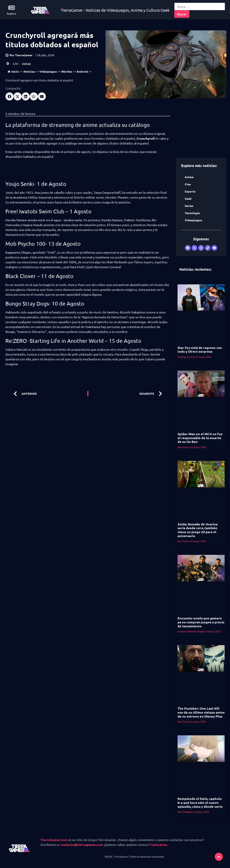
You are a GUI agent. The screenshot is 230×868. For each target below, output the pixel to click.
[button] (9, 96)
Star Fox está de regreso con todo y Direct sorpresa (200, 350)
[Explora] (12, 8)
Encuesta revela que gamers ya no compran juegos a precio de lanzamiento (201, 622)
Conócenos (158, 845)
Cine (188, 184)
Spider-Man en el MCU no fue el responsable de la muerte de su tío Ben (200, 438)
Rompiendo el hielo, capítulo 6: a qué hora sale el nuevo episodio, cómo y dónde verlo (200, 802)
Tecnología (192, 213)
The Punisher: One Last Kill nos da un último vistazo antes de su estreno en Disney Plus (201, 712)
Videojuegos (48, 71)
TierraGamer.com (54, 840)
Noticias (29, 71)
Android (82, 71)
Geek (188, 199)
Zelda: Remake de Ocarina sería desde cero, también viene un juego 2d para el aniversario (198, 530)
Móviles (67, 71)
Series (189, 206)
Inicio (13, 71)
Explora (12, 13)
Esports (190, 191)
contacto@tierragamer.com (82, 845)
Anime (189, 177)
